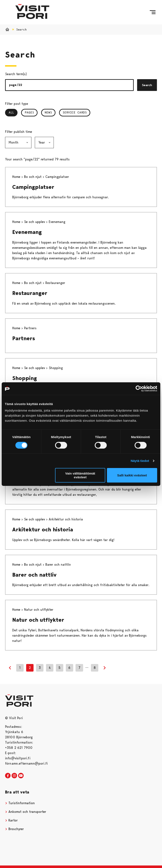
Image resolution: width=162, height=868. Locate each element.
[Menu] (153, 12)
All (13, 112)
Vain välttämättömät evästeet (80, 475)
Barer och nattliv (34, 575)
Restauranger (30, 293)
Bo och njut (33, 177)
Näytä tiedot (140, 461)
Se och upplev (35, 222)
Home (17, 177)
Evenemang (27, 232)
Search (147, 85)
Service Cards (75, 112)
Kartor (11, 820)
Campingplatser (33, 187)
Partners (24, 338)
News (48, 112)
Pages (29, 112)
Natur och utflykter (38, 620)
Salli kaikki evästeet (132, 475)
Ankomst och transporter (26, 812)
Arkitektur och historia (43, 529)
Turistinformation (20, 803)
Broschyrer (14, 829)
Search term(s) (16, 74)
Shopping (25, 378)
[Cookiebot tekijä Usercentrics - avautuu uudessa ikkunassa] (139, 388)
